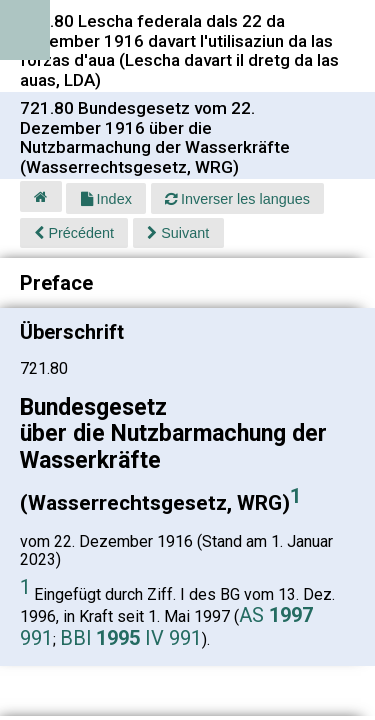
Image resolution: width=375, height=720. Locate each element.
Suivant (178, 233)
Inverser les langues (237, 199)
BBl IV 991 (131, 638)
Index (106, 199)
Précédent (74, 233)
